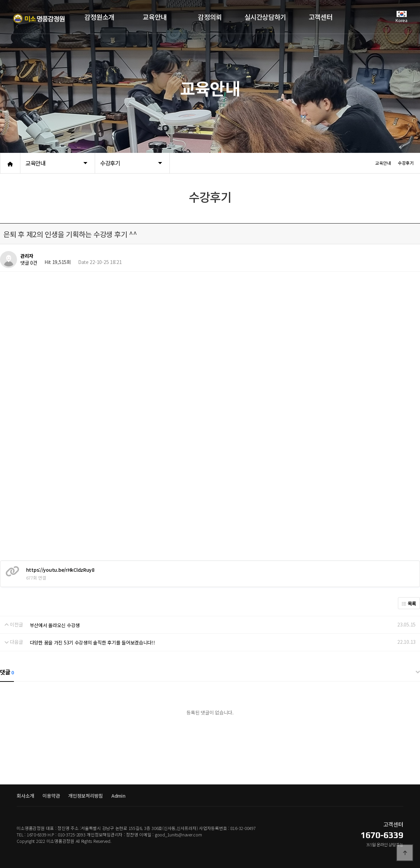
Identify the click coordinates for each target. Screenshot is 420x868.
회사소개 (25, 796)
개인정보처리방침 (86, 796)
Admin (118, 796)
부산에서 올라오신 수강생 (55, 625)
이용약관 (51, 796)
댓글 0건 (29, 263)
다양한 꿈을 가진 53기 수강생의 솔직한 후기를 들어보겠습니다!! (93, 642)
